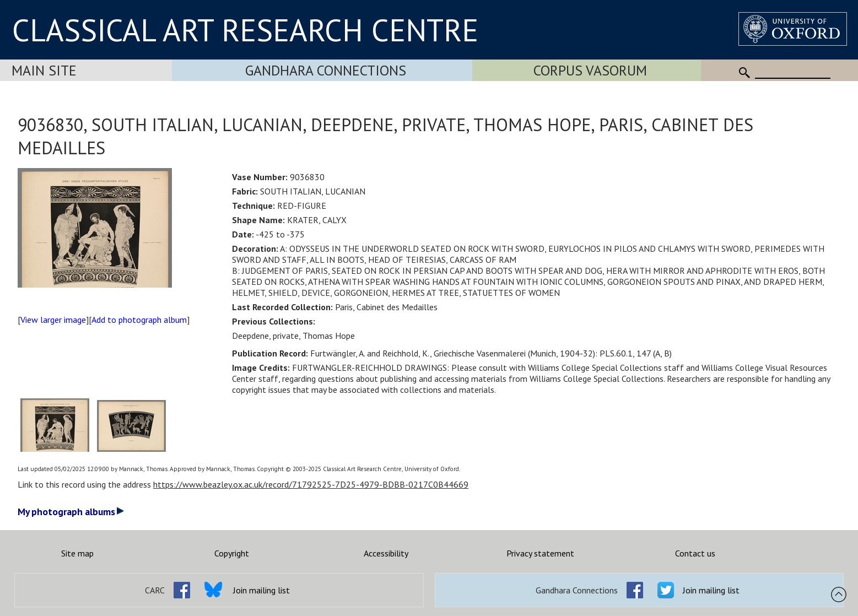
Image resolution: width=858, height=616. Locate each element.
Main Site (44, 70)
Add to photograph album (139, 320)
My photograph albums (71, 512)
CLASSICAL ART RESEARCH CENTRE (245, 30)
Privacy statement (540, 553)
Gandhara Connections (326, 70)
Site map (77, 553)
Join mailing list (261, 590)
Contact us (695, 553)
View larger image (53, 320)
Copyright (232, 553)
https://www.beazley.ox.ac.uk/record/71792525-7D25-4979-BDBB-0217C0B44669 (311, 484)
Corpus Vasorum (590, 70)
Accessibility (386, 553)
